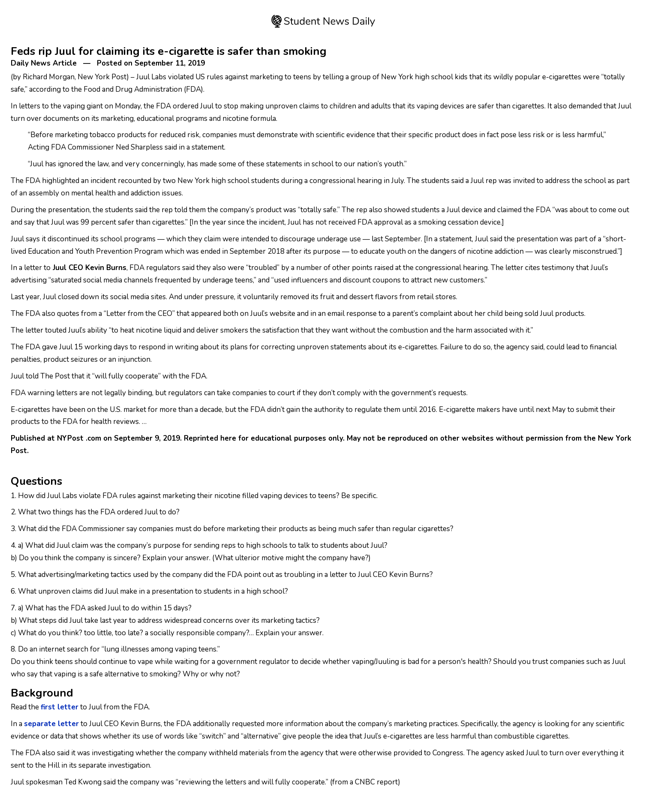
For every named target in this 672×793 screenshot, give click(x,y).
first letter (60, 707)
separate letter (51, 724)
